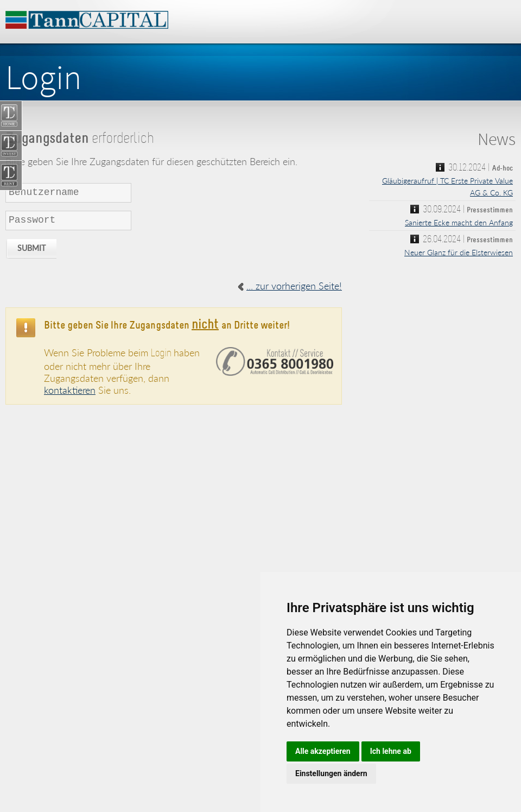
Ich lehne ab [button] (391, 751)
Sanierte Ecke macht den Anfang (459, 222)
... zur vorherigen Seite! (294, 286)
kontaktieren (70, 390)
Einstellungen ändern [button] (331, 773)
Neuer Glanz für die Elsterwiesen (459, 252)
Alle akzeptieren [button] (323, 751)
